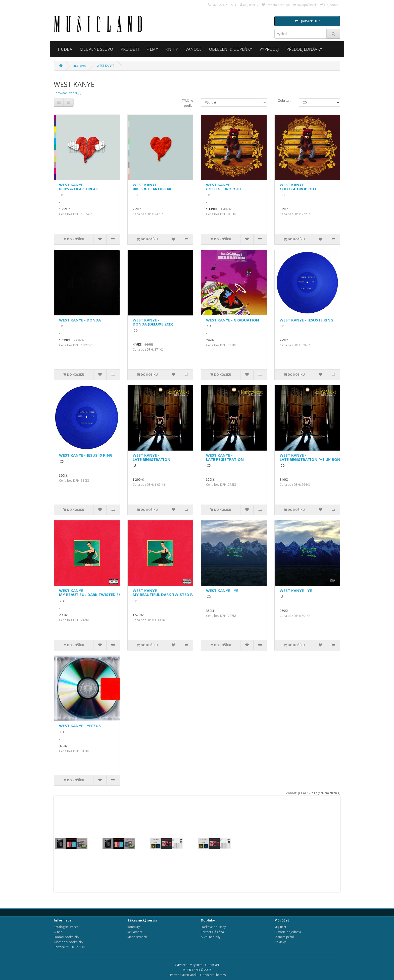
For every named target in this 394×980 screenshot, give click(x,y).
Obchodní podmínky (68, 942)
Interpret (80, 66)
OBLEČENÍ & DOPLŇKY (231, 49)
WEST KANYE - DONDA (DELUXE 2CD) (153, 322)
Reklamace (135, 932)
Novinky (280, 942)
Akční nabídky (211, 937)
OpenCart (212, 965)
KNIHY (172, 49)
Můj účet (280, 927)
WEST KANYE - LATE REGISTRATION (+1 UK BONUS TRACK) (320, 457)
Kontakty (134, 927)
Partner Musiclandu (184, 975)
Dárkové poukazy (213, 927)
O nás (58, 932)
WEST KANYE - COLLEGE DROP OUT (298, 187)
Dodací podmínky (66, 937)
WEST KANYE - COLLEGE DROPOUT (224, 187)
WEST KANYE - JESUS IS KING (306, 320)
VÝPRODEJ (269, 49)
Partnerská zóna (212, 932)
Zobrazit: (285, 101)
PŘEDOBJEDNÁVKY (304, 49)
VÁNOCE (193, 49)
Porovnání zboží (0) (67, 93)
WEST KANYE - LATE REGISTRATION (152, 457)
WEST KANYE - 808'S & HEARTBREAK (79, 187)
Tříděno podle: (188, 103)
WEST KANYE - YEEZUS (80, 726)
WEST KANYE (106, 66)
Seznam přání (284, 937)
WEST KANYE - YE (222, 590)
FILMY (152, 49)
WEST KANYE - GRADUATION (233, 320)
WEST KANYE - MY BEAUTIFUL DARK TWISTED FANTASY (96, 593)
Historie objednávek (289, 932)
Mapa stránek (137, 937)
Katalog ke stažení (67, 927)
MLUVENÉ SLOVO (96, 49)
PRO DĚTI (130, 49)
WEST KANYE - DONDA (80, 320)
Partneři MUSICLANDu (69, 947)
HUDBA (65, 49)
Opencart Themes (213, 975)
